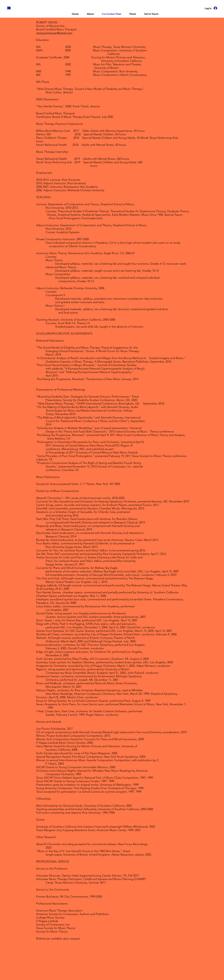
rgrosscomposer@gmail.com (54, 33)
